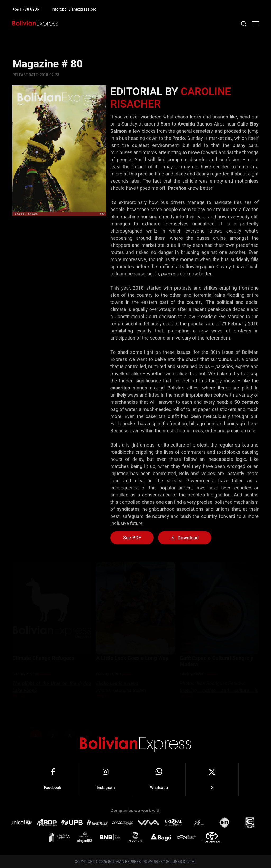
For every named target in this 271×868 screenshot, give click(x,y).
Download (185, 539)
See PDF (132, 538)
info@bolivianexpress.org (74, 9)
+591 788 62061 (27, 9)
